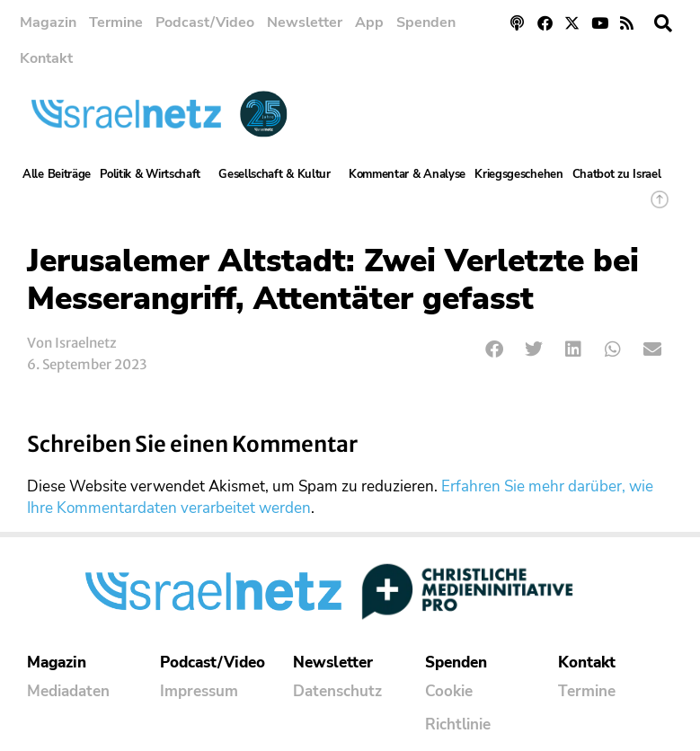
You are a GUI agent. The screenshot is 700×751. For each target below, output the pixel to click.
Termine (116, 22)
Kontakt (46, 58)
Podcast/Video (205, 22)
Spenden (426, 22)
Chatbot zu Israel (617, 174)
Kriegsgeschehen (519, 174)
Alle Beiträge (57, 174)
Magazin (48, 22)
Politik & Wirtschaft (155, 174)
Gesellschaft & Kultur (279, 174)
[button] (663, 23)
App (369, 22)
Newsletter (305, 22)
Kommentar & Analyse (407, 174)
